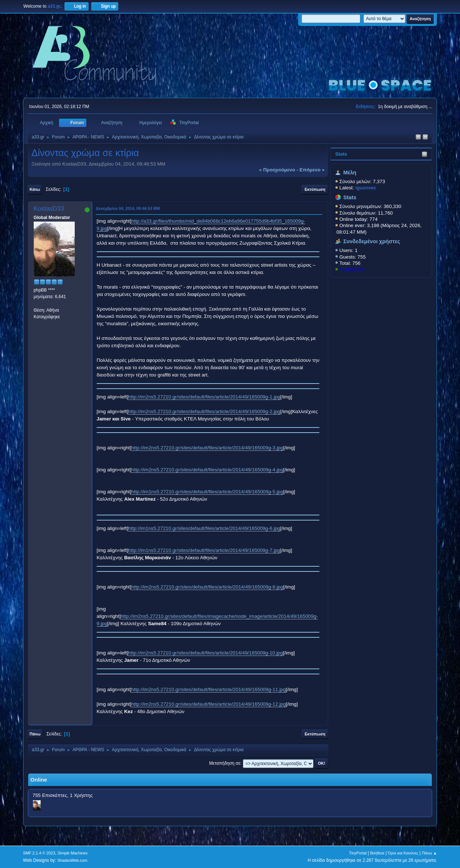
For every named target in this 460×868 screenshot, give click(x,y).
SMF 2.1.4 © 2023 (39, 853)
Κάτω (35, 189)
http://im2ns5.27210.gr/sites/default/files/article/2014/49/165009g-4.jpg (207, 470)
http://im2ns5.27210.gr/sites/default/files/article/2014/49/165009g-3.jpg (207, 448)
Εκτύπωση (315, 189)
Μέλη (350, 173)
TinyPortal (358, 853)
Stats (341, 154)
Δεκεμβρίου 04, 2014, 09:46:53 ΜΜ (128, 208)
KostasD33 (351, 269)
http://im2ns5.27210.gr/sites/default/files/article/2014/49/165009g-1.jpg (204, 397)
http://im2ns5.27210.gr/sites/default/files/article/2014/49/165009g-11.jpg (208, 689)
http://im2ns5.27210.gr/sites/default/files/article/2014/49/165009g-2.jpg (204, 411)
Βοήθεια (377, 853)
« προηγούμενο (277, 170)
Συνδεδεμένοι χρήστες (372, 241)
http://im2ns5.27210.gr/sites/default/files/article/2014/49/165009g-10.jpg (205, 653)
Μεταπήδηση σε (225, 763)
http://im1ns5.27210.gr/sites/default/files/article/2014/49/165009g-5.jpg (207, 492)
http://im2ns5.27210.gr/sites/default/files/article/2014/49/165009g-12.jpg (208, 704)
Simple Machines (73, 853)
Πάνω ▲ (430, 853)
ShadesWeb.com (73, 860)
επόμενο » (312, 170)
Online (39, 780)
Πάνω (35, 734)
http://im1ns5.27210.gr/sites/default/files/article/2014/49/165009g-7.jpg (204, 550)
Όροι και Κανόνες (403, 853)
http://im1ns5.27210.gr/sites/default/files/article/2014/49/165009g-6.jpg (204, 528)
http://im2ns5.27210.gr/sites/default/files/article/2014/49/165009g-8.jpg (207, 587)
